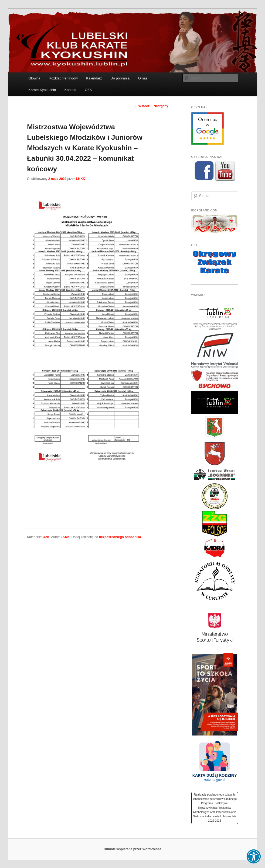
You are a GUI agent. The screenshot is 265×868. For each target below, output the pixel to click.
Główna (34, 78)
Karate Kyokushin (42, 90)
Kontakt (70, 90)
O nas (143, 78)
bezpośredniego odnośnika (120, 537)
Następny (163, 106)
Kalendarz (94, 78)
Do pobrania (120, 78)
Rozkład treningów (63, 78)
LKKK (81, 179)
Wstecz (142, 106)
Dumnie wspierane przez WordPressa (132, 849)
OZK (88, 90)
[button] (254, 856)
